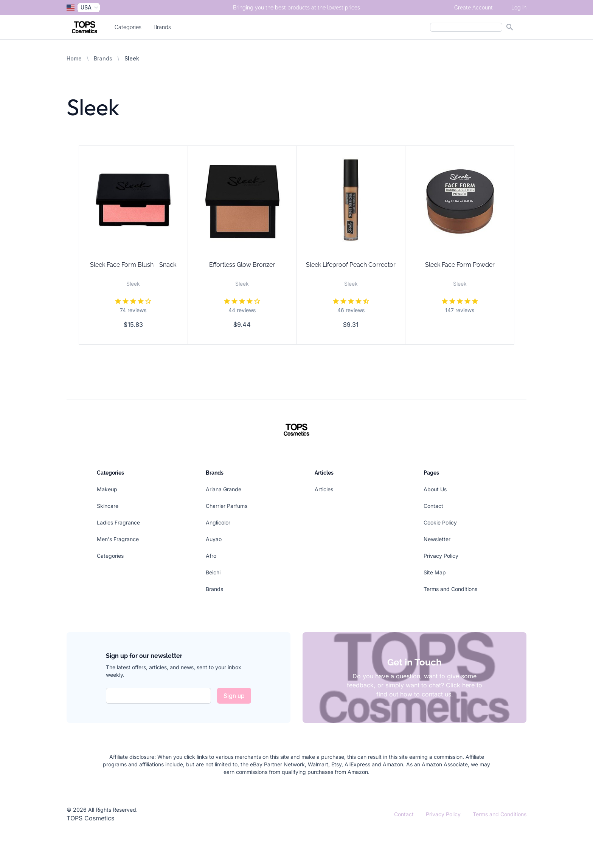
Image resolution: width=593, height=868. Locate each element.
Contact (433, 506)
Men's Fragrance (118, 539)
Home (74, 58)
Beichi (213, 572)
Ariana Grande (224, 489)
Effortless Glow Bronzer (242, 265)
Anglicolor (218, 522)
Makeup (107, 489)
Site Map (435, 572)
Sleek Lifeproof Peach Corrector (351, 265)
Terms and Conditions (450, 589)
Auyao (214, 539)
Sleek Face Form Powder (460, 265)
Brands (162, 27)
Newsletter (437, 539)
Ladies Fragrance (118, 522)
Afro (211, 556)
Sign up (234, 696)
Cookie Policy (440, 522)
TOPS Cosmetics (90, 818)
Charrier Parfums (227, 506)
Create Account (473, 8)
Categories (128, 27)
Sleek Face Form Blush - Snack (133, 265)
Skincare (108, 506)
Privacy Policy (441, 556)
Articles (324, 489)
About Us (435, 489)
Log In (519, 8)
